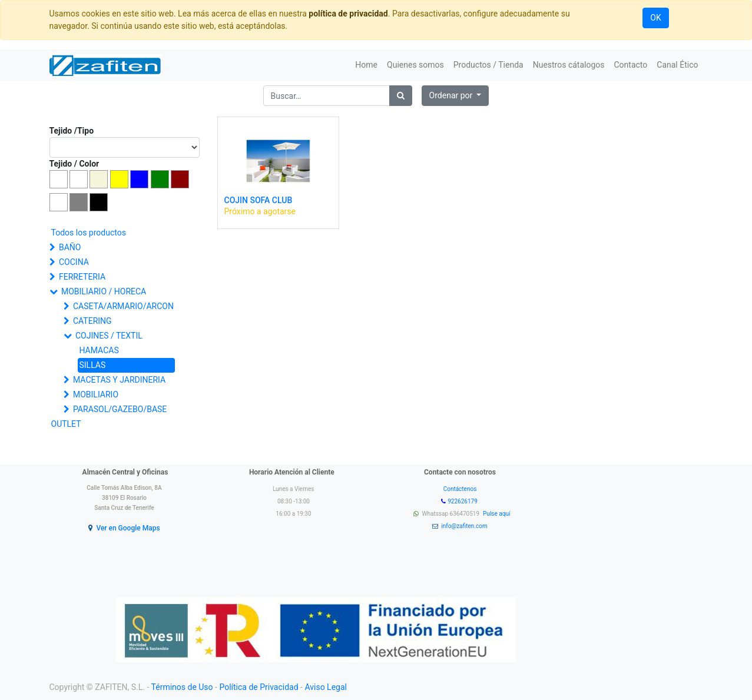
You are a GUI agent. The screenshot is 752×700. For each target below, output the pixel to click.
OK (655, 18)
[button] (455, 96)
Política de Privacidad (259, 687)
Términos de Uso (182, 687)
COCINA (74, 262)
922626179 (463, 501)
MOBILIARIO (96, 394)
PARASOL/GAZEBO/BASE (120, 409)
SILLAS (93, 365)
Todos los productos (89, 233)
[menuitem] (366, 65)
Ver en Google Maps (128, 528)
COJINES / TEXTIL (109, 336)
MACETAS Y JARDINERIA (119, 380)
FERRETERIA (82, 277)
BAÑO (70, 247)
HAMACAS (99, 350)
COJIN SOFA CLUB (259, 200)
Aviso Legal (326, 687)
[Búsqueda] (401, 96)
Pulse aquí (497, 514)
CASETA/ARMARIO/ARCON (123, 306)
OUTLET (66, 424)
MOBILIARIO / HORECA (104, 291)
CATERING (92, 321)
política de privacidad (348, 14)
